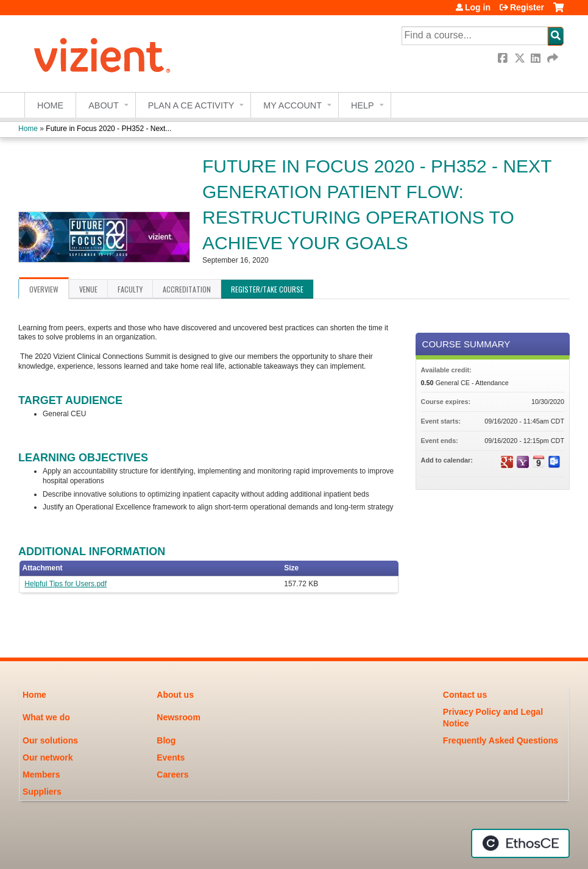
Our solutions (50, 740)
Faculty (130, 289)
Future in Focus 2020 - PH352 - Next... (108, 129)
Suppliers (42, 792)
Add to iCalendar (539, 461)
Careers (172, 775)
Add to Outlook (554, 462)
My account (292, 105)
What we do (46, 717)
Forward (553, 58)
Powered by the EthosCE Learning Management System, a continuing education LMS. (520, 843)
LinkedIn (537, 58)
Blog (166, 740)
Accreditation (187, 289)
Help (363, 105)
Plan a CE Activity (191, 105)
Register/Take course (267, 289)
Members (41, 775)
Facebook (504, 58)
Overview (44, 289)
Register (527, 7)
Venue (88, 289)
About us (175, 695)
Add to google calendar (507, 462)
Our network (48, 757)
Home (50, 105)
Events (171, 757)
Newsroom (179, 717)
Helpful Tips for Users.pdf (66, 584)
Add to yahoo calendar (523, 462)
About (104, 105)
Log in (478, 7)
